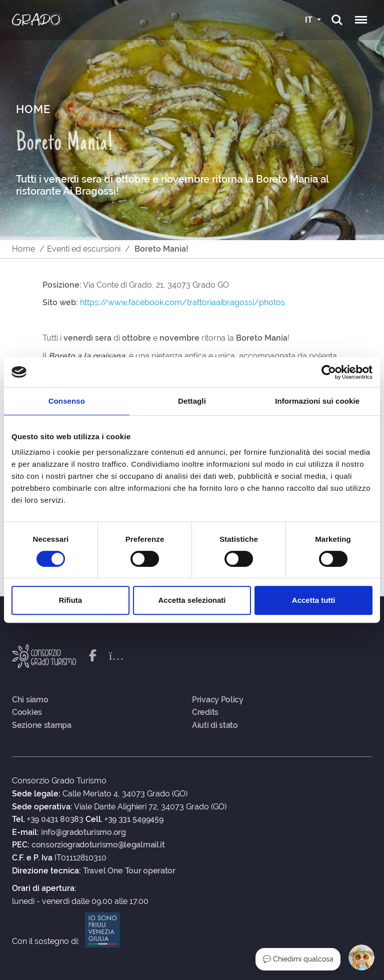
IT (310, 20)
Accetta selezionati (192, 600)
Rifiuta (70, 600)
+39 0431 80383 (55, 819)
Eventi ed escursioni (84, 249)
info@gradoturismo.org (83, 832)
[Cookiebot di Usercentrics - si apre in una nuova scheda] (329, 372)
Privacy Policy (218, 700)
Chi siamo (30, 700)
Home (23, 249)
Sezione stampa (42, 725)
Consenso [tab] (67, 401)
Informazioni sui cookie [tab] (317, 401)
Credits (205, 712)
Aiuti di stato (215, 725)
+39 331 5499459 (134, 819)
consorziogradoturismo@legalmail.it (98, 845)
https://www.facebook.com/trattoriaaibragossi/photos (182, 302)
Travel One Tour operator (129, 871)
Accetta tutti (314, 600)
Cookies (27, 712)
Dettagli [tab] (192, 401)
